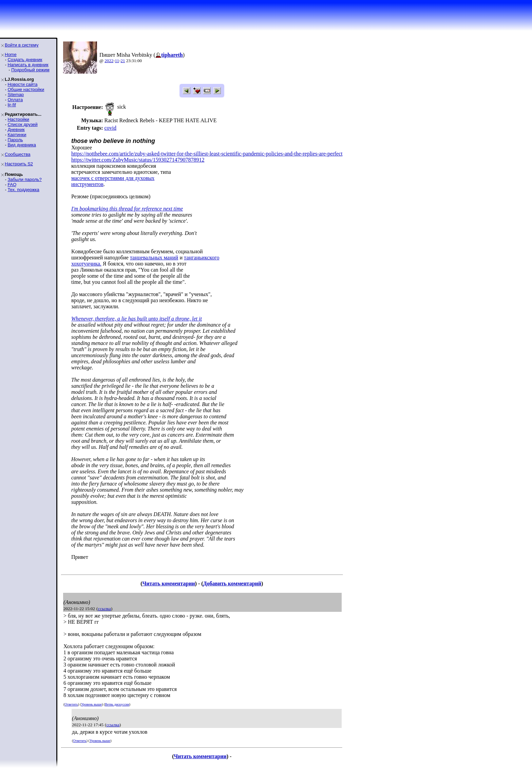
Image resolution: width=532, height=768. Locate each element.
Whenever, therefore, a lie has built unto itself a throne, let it (137, 319)
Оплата (15, 100)
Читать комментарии (168, 583)
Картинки (17, 135)
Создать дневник (25, 60)
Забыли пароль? (24, 179)
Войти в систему (22, 45)
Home (11, 54)
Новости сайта (22, 84)
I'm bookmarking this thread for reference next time (127, 209)
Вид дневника (22, 145)
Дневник (16, 130)
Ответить (71, 704)
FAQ (12, 185)
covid (110, 128)
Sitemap (16, 95)
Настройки (18, 119)
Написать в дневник (28, 65)
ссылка (104, 609)
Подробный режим (30, 70)
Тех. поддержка (23, 190)
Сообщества (18, 154)
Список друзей (22, 124)
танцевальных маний (154, 258)
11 (117, 61)
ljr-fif (12, 105)
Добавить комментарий (232, 583)
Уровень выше (91, 704)
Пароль (15, 140)
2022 (109, 61)
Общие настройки (26, 89)
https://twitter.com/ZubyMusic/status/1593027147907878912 (138, 160)
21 (123, 61)
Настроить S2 (19, 164)
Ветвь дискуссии (117, 704)
